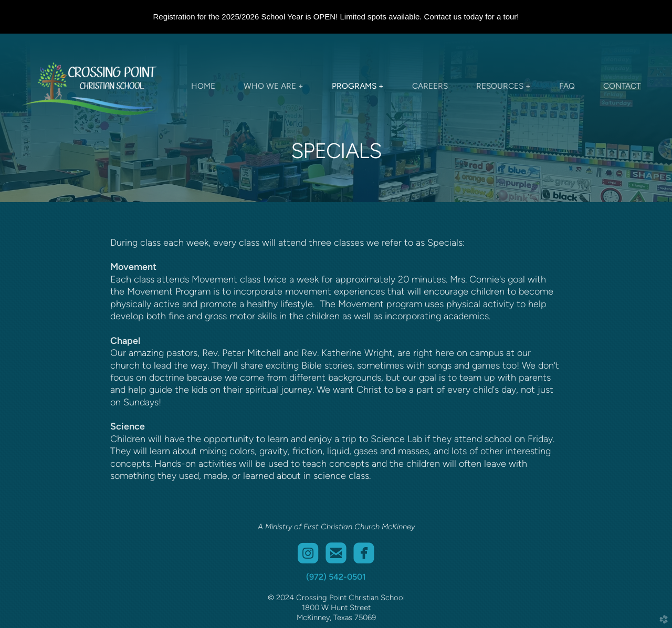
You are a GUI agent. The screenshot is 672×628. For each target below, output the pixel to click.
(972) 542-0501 (336, 577)
